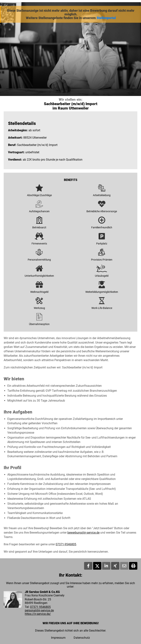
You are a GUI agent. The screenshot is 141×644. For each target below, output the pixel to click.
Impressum (58, 638)
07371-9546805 (66, 544)
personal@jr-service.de (39, 610)
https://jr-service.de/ (38, 614)
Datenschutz (82, 638)
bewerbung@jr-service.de (83, 533)
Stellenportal (106, 18)
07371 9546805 (40, 607)
